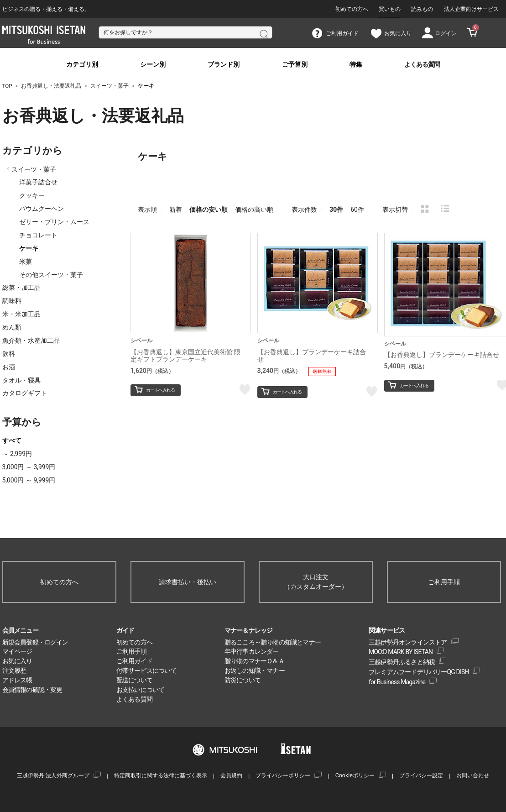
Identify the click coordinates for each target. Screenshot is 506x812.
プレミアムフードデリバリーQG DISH (419, 672)
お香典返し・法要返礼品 (52, 116)
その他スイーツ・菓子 (51, 275)
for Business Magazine (397, 682)
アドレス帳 (17, 680)
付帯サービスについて (146, 671)
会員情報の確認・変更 (32, 690)
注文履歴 (14, 671)
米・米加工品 (21, 314)
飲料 (9, 354)
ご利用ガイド (134, 661)
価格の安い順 (209, 210)
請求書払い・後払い (188, 582)
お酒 (9, 367)
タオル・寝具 (21, 380)
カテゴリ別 (82, 65)
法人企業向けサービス (471, 9)
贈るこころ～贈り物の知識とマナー (273, 642)
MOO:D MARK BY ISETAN (401, 652)
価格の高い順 (254, 210)
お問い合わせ (473, 775)
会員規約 (231, 775)
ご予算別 (295, 65)
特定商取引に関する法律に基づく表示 (161, 775)
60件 (357, 210)
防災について (243, 680)
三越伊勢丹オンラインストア (408, 642)
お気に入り (17, 661)
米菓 (26, 262)
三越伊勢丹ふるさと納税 (402, 662)
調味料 (12, 301)
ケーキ (29, 248)
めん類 (12, 327)
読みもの (422, 9)
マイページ (17, 651)
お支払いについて (141, 690)
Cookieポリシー (355, 775)
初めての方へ (352, 9)
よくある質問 (422, 65)
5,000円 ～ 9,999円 (29, 480)
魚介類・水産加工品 (31, 341)
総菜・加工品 (21, 288)
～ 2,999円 (17, 454)
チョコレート (38, 235)
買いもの (390, 9)
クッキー (32, 195)
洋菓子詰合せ (38, 182)
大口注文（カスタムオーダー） (316, 582)
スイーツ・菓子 (34, 169)
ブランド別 (224, 65)
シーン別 (153, 65)
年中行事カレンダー (252, 651)
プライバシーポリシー (283, 775)
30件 (336, 210)
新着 (176, 210)
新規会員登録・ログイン (35, 642)
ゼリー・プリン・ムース (54, 222)
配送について (134, 680)
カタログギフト (25, 393)
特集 (356, 65)
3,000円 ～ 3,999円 (29, 467)
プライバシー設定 (421, 775)
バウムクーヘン (42, 209)
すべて (12, 440)
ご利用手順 (444, 582)
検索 (263, 33)
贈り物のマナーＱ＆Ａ (254, 661)
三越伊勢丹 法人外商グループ (53, 775)
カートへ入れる (160, 390)
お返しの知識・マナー (255, 671)
